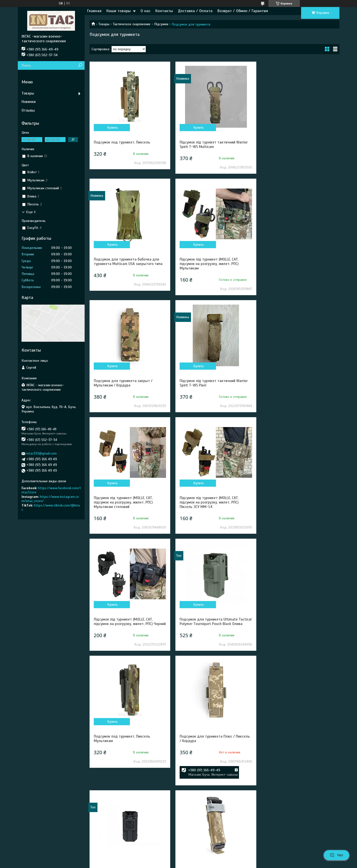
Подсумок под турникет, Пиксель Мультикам (207, 505)
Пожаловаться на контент (191, 863)
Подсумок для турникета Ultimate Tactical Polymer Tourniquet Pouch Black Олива (126, 507)
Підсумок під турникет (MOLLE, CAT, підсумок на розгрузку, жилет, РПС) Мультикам (123, 264)
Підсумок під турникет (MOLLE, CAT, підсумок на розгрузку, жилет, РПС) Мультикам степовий (123, 385)
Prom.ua (200, 854)
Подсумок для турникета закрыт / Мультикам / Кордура (208, 262)
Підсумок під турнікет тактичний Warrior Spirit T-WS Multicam (213, 145)
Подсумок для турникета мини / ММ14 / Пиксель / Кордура (213, 639)
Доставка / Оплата (195, 11)
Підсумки (161, 24)
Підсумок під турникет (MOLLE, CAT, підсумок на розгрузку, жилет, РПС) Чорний (293, 385)
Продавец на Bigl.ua (178, 859)
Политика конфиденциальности (233, 863)
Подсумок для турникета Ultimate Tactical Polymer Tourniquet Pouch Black (126, 639)
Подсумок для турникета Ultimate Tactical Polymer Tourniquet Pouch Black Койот (126, 776)
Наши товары (119, 11)
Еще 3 (31, 212)
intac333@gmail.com (42, 453)
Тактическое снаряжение (132, 24)
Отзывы (28, 110)
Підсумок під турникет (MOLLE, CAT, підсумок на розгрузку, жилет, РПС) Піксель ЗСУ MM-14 (208, 385)
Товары (104, 24)
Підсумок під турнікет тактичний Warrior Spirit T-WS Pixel (298, 262)
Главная (94, 11)
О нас (145, 11)
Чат (336, 855)
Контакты (164, 11)
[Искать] (80, 65)
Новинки (29, 102)
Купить (112, 128)
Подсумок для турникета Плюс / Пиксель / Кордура (299, 505)
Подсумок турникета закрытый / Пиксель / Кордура (299, 639)
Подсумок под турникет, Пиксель (122, 142)
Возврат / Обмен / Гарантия (243, 11)
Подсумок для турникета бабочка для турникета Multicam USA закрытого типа (298, 145)
